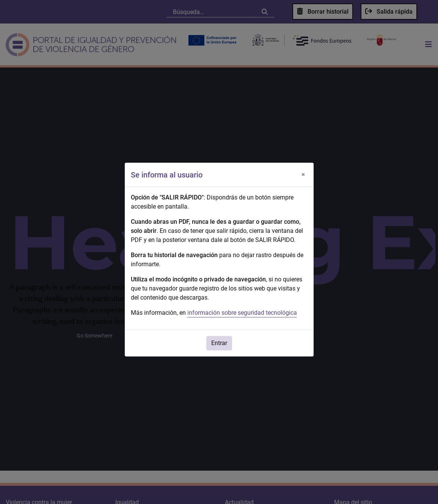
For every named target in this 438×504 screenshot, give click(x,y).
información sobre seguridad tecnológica (242, 313)
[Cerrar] (303, 175)
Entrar (219, 343)
